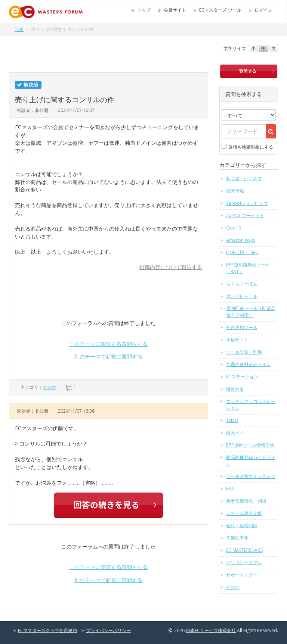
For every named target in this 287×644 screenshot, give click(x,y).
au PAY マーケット (245, 215)
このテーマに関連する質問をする (108, 344)
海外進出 (235, 389)
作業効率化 (237, 538)
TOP (19, 29)
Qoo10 (234, 228)
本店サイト (237, 340)
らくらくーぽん (242, 284)
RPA (230, 489)
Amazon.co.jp (241, 240)
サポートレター (242, 575)
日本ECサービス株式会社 (211, 630)
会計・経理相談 (242, 526)
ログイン (263, 10)
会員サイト (175, 10)
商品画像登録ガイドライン (251, 461)
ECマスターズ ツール (220, 10)
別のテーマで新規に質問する (108, 357)
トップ (144, 10)
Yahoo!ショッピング (247, 203)
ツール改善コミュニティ (251, 476)
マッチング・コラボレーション (251, 405)
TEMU (232, 420)
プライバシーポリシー (108, 630)
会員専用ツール (242, 327)
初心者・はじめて (244, 179)
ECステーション (242, 377)
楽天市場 (235, 191)
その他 (50, 387)
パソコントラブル (244, 562)
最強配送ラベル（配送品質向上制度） (251, 312)
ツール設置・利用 (244, 352)
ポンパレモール (242, 296)
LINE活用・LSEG (242, 252)
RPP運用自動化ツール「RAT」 (248, 268)
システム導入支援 (244, 513)
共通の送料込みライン (249, 364)
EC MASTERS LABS (244, 550)
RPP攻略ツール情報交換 (250, 445)
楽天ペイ (235, 433)
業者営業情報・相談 (246, 501)
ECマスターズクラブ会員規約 (47, 630)
